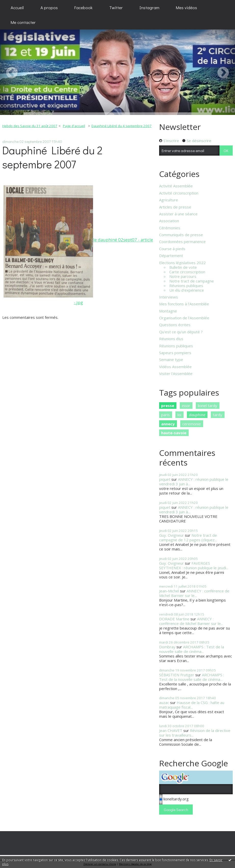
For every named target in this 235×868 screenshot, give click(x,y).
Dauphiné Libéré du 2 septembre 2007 (52, 157)
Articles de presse (175, 207)
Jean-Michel (169, 591)
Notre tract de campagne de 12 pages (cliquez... (188, 537)
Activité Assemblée (176, 186)
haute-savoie (174, 433)
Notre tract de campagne (192, 281)
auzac (164, 702)
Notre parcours (183, 276)
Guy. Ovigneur (171, 535)
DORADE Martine (174, 619)
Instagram (149, 7)
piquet (165, 479)
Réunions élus (171, 339)
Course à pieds (172, 249)
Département (171, 256)
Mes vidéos (186, 7)
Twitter (116, 7)
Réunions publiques (186, 286)
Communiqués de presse (181, 235)
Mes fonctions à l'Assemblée (184, 304)
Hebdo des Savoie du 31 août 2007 (30, 126)
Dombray (167, 647)
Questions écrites (175, 325)
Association (169, 221)
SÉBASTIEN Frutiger (177, 675)
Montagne (168, 311)
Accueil (17, 7)
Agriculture (169, 200)
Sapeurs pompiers (175, 353)
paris (165, 415)
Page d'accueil (74, 126)
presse (168, 406)
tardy (218, 415)
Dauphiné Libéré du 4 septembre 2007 (121, 126)
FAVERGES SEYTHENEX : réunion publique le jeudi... (194, 565)
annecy (168, 424)
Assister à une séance (178, 214)
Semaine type (171, 360)
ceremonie (192, 424)
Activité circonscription (179, 193)
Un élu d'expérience (187, 290)
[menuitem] (17, 7)
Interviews (169, 297)
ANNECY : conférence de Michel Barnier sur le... (194, 593)
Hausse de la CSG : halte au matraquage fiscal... (192, 705)
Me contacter (23, 22)
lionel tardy (208, 406)
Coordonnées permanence (182, 242)
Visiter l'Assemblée (176, 373)
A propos (49, 7)
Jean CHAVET (171, 730)
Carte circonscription (187, 272)
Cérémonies (170, 228)
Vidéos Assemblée (175, 367)
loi (179, 415)
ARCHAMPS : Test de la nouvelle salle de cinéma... (192, 649)
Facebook (83, 7)
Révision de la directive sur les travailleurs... (195, 733)
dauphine (197, 415)
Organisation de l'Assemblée (184, 318)
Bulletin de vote (183, 267)
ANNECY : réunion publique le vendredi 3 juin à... (194, 482)
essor (186, 406)
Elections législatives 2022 (182, 263)
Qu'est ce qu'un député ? (181, 332)
